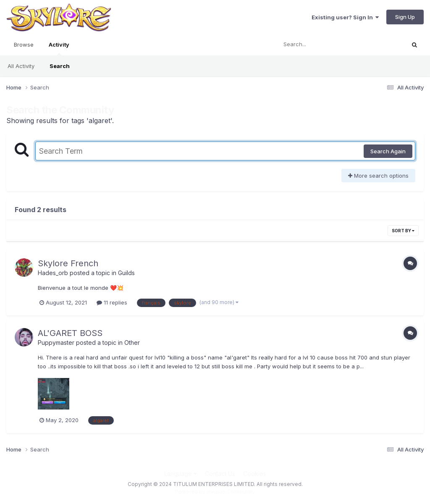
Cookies (255, 474)
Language (181, 474)
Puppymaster (56, 343)
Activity (59, 48)
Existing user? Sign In (345, 17)
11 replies (112, 302)
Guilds (126, 273)
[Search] (318, 45)
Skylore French (68, 263)
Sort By (403, 231)
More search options (378, 176)
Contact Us (220, 474)
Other (132, 343)
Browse (24, 45)
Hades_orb (53, 273)
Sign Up (405, 17)
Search (60, 66)
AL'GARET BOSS (70, 333)
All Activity (21, 66)
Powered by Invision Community (215, 492)
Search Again (388, 151)
